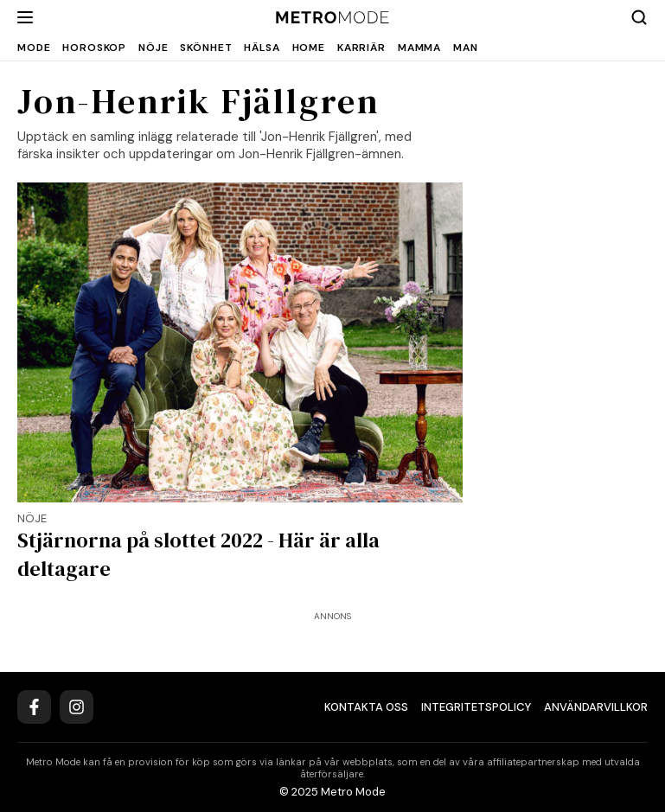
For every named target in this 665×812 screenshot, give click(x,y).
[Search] (639, 17)
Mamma (419, 48)
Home (309, 48)
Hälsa (262, 48)
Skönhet (206, 48)
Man (466, 48)
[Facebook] (34, 707)
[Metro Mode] (332, 18)
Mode (34, 48)
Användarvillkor (596, 707)
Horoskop (94, 48)
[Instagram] (77, 707)
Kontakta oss (366, 707)
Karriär (361, 48)
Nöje (153, 48)
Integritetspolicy (476, 707)
